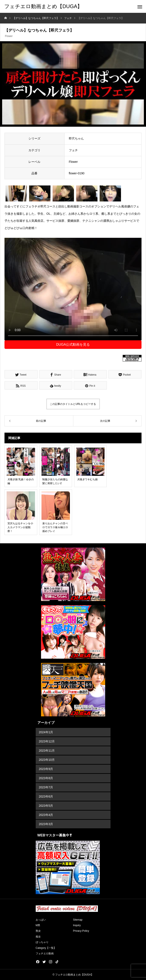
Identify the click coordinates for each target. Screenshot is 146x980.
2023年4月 (46, 815)
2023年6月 (46, 796)
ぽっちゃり (42, 942)
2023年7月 (46, 787)
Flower (9, 36)
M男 (38, 925)
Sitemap (78, 920)
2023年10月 (47, 760)
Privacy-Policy (81, 931)
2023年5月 (46, 806)
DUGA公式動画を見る (73, 345)
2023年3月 (46, 824)
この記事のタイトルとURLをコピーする (73, 404)
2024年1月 (46, 732)
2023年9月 (46, 769)
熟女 (38, 931)
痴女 (38, 937)
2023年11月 (47, 751)
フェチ (73, 150)
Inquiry (77, 925)
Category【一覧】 (46, 948)
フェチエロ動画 (45, 954)
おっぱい (41, 920)
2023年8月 (46, 778)
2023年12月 (47, 741)
